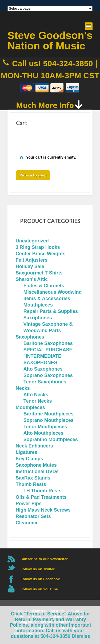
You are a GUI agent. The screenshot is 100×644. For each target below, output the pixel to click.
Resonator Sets (33, 516)
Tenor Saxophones (45, 382)
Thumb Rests (31, 484)
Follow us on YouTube (39, 589)
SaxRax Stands (33, 478)
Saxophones (38, 318)
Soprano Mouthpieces (49, 420)
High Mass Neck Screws (43, 510)
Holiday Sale (30, 266)
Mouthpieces (38, 305)
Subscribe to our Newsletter (44, 559)
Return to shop (33, 175)
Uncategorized (32, 241)
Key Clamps (29, 459)
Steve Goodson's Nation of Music (50, 41)
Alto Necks (36, 395)
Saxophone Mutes (36, 465)
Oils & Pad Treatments (41, 497)
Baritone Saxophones (48, 343)
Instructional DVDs (37, 472)
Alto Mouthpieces (43, 433)
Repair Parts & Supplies (51, 311)
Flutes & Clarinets (44, 286)
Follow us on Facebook (40, 579)
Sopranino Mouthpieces (51, 439)
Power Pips (29, 504)
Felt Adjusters (32, 260)
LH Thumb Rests (43, 491)
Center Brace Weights (41, 254)
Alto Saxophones (43, 369)
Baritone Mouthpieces (49, 414)
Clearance (27, 523)
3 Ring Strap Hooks (38, 247)
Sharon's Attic (32, 279)
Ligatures (27, 452)
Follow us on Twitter (38, 569)
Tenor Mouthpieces (45, 427)
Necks (23, 388)
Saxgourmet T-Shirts (39, 273)
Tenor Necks (38, 401)
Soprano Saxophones (48, 375)
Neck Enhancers (34, 446)
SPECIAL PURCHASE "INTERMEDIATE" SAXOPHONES (48, 356)
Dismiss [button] (81, 636)
